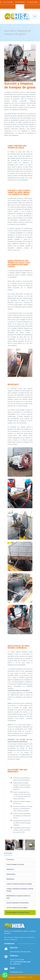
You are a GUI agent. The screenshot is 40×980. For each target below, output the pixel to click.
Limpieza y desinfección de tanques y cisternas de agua (20, 890)
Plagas (16, 937)
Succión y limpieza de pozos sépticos (17, 908)
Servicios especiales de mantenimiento (18, 903)
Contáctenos (13, 940)
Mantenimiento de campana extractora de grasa (18, 897)
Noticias (6, 940)
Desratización (10, 879)
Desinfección (10, 869)
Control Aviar (10, 860)
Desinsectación (11, 874)
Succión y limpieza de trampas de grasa (18, 913)
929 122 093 (32, 2)
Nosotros (11, 937)
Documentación (30, 937)
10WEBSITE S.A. (22, 977)
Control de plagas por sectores (15, 864)
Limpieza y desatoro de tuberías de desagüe (19, 884)
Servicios (22, 937)
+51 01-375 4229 (6, 2)
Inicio (6, 937)
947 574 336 (20, 2)
